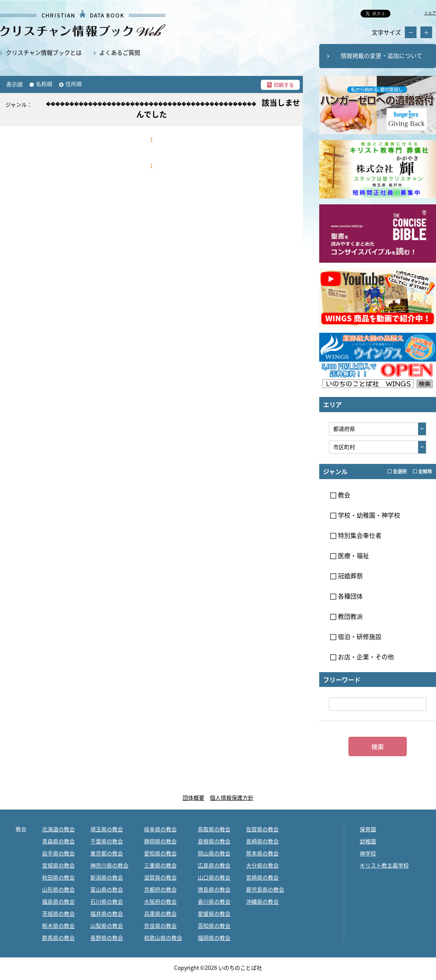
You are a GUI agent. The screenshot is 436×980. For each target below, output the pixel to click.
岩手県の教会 (58, 853)
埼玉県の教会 (107, 829)
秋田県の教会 (58, 877)
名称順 (44, 84)
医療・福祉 (350, 555)
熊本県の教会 (262, 853)
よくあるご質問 (120, 53)
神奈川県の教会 (109, 865)
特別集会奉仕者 (356, 535)
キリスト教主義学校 (384, 865)
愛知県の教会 (160, 853)
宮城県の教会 (58, 865)
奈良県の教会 (160, 926)
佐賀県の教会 (262, 829)
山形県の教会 (58, 889)
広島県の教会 (214, 865)
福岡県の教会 (214, 938)
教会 (340, 495)
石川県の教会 (107, 901)
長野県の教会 (107, 938)
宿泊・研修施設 (356, 636)
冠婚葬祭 (346, 576)
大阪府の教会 (160, 901)
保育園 (368, 829)
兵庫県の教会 (160, 913)
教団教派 (346, 616)
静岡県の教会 (160, 841)
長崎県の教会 (262, 841)
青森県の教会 (58, 841)
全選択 (397, 471)
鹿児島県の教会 (265, 889)
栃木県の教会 (58, 926)
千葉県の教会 (107, 841)
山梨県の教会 (107, 926)
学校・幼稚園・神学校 (365, 515)
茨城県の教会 (58, 913)
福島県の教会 (58, 901)
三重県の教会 (160, 865)
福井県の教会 (107, 913)
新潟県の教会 (107, 877)
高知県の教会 (214, 926)
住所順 (74, 84)
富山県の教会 (107, 889)
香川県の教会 (214, 901)
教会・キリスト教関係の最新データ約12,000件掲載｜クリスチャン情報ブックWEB (83, 23)
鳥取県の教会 (214, 829)
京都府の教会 (160, 889)
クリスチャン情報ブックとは (44, 53)
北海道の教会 (58, 829)
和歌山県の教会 (163, 938)
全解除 (423, 471)
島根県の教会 (214, 841)
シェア (430, 13)
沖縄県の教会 (262, 901)
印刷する (284, 85)
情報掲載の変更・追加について (381, 56)
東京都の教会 (107, 853)
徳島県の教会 (214, 889)
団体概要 (193, 797)
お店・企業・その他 (362, 657)
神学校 (368, 853)
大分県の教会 (262, 865)
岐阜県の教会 (160, 829)
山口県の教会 (214, 877)
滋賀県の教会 (160, 877)
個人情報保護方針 (232, 797)
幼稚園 (368, 841)
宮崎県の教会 (262, 877)
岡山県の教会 (214, 853)
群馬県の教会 (58, 938)
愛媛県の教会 (214, 913)
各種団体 (346, 596)
